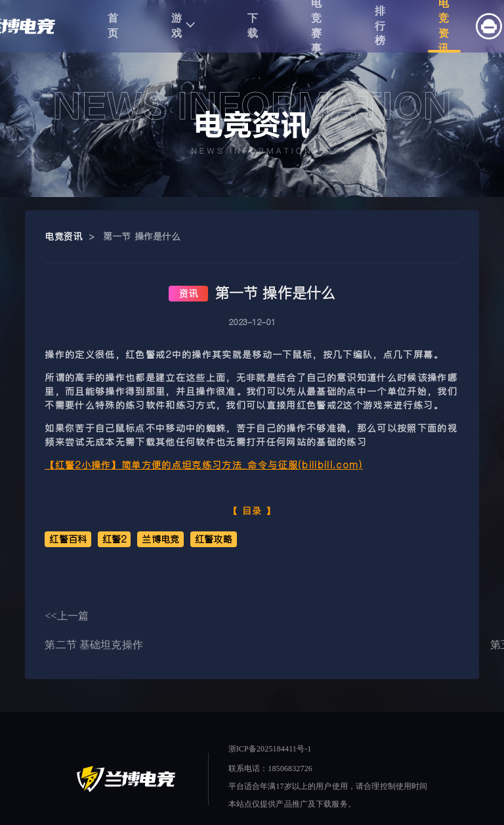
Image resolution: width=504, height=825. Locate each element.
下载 (253, 26)
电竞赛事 (317, 26)
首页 (113, 26)
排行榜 (380, 26)
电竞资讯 (444, 26)
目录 (252, 511)
